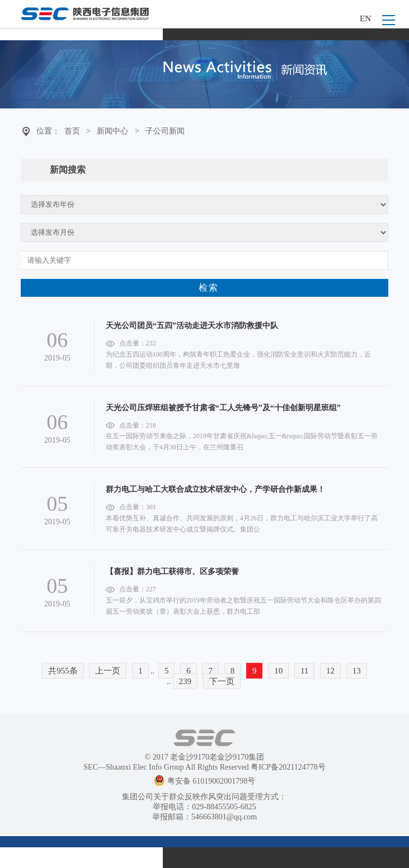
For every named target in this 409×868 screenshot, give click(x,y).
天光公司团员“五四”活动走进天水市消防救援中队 (192, 326)
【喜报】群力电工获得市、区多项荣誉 (172, 571)
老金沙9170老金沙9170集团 (217, 757)
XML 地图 (204, 857)
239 (185, 681)
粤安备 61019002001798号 (205, 781)
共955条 (63, 671)
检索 (209, 288)
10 (278, 671)
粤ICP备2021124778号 (288, 767)
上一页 (108, 671)
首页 (72, 131)
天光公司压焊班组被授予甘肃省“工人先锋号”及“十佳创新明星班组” (223, 408)
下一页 (222, 681)
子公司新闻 (165, 131)
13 (357, 671)
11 (304, 671)
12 (330, 671)
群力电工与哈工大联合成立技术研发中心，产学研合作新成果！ (215, 489)
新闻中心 (112, 131)
